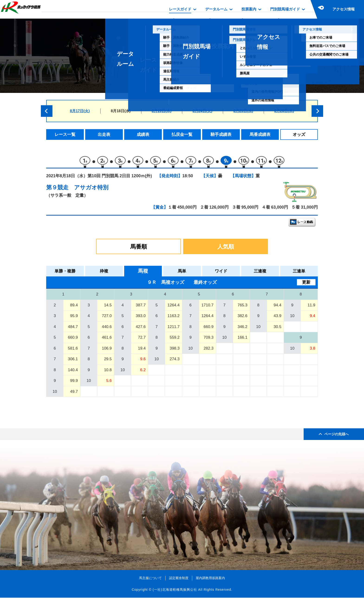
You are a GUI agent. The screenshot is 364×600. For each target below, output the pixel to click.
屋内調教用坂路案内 (210, 580)
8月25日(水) (243, 111)
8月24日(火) (202, 111)
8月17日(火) (80, 111)
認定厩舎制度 (179, 580)
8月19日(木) (161, 111)
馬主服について (150, 580)
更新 (306, 284)
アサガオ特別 (91, 189)
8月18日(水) (121, 111)
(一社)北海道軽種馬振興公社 (175, 592)
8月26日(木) (284, 111)
